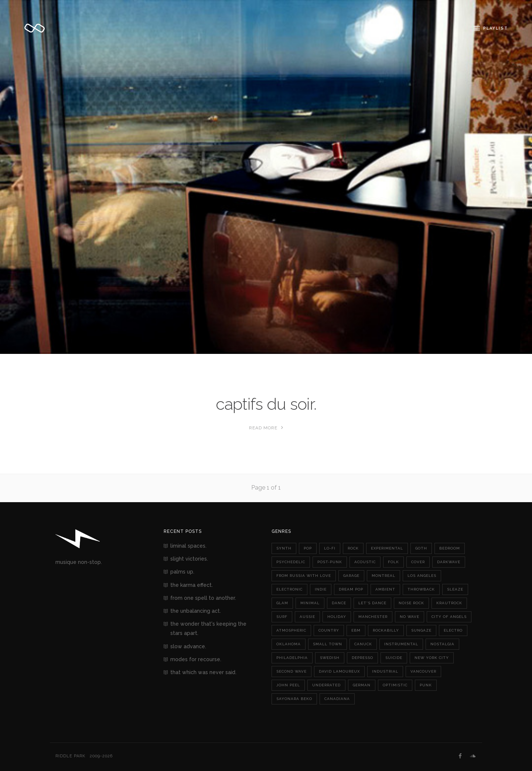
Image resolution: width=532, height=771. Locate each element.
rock (353, 548)
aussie (307, 617)
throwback (421, 589)
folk (393, 562)
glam (282, 603)
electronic (289, 589)
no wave (410, 617)
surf (282, 617)
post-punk (330, 562)
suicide (394, 658)
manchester (373, 617)
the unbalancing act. (196, 611)
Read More (266, 428)
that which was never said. (203, 672)
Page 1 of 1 (266, 488)
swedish (330, 658)
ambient (385, 589)
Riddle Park (70, 756)
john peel (288, 685)
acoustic (365, 562)
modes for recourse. (196, 659)
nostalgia (442, 644)
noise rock (411, 603)
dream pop (351, 589)
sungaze (421, 630)
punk (426, 685)
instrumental (401, 644)
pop (308, 548)
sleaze (455, 589)
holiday (337, 617)
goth (421, 548)
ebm (356, 630)
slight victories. (189, 559)
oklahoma (289, 644)
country (329, 630)
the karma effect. (192, 585)
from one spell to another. (203, 598)
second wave (291, 671)
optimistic (395, 685)
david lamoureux (339, 671)
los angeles (422, 576)
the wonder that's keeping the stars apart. (208, 628)
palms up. (182, 572)
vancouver (423, 671)
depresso (362, 658)
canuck (363, 644)
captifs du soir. (266, 404)
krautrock (449, 603)
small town (328, 644)
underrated (326, 685)
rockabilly (386, 630)
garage (351, 576)
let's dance (372, 603)
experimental (387, 548)
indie (321, 589)
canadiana (337, 699)
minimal (310, 603)
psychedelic (291, 562)
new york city (432, 658)
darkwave (449, 562)
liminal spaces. (188, 546)
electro (453, 630)
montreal (383, 576)
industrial (385, 671)
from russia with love (304, 576)
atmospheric (291, 630)
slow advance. (188, 646)
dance (339, 603)
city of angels (449, 617)
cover (418, 562)
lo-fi (330, 548)
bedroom (450, 548)
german (362, 685)
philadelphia (292, 658)
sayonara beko (294, 699)
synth (284, 548)
